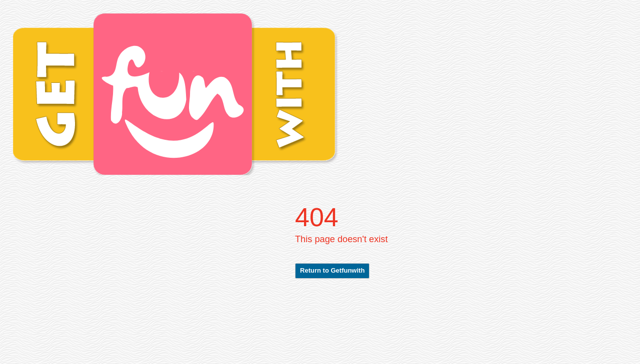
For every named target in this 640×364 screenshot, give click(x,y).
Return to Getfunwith (332, 270)
